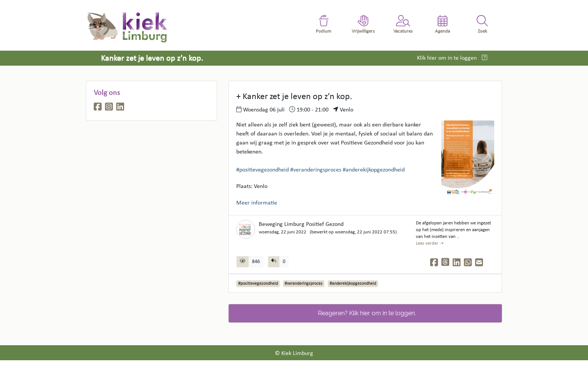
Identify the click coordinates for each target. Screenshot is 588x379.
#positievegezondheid (262, 170)
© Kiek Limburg (294, 353)
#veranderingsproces (316, 170)
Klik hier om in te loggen (448, 58)
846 (256, 262)
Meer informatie (257, 203)
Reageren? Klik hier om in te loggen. (367, 313)
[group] (278, 262)
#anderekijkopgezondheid (374, 170)
